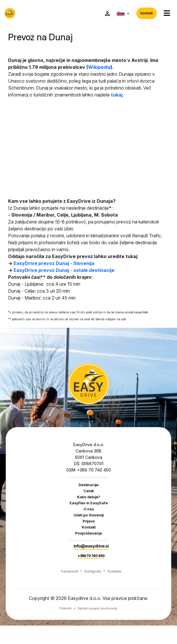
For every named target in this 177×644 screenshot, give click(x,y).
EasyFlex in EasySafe (89, 508)
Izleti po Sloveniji (88, 523)
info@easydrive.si (91, 559)
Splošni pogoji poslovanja (98, 627)
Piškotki (63, 627)
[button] (164, 14)
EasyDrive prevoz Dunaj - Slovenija (54, 264)
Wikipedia (99, 68)
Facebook (66, 589)
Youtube (117, 589)
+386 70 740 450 (91, 573)
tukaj (117, 96)
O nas (88, 516)
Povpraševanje (88, 544)
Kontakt (144, 14)
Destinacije (89, 486)
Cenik (89, 494)
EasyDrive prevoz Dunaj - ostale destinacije (64, 271)
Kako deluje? (88, 501)
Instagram (93, 589)
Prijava (88, 530)
